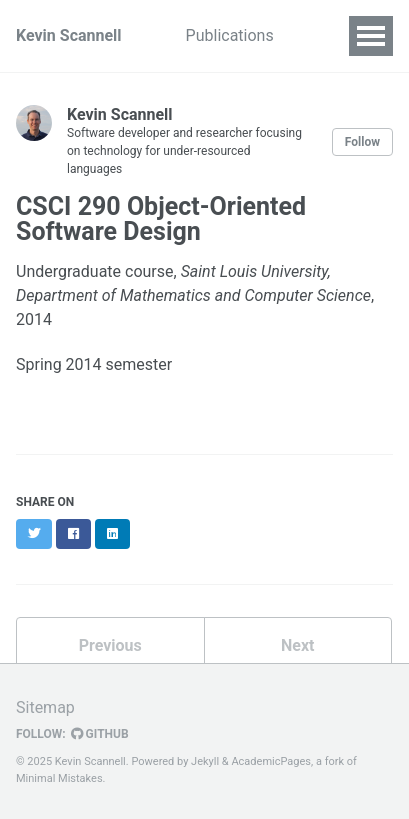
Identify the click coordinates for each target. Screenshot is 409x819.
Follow (362, 142)
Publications (230, 35)
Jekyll (205, 761)
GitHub (100, 734)
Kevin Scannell (69, 35)
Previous (110, 645)
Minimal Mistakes (59, 778)
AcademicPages (271, 761)
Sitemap (45, 707)
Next (297, 645)
